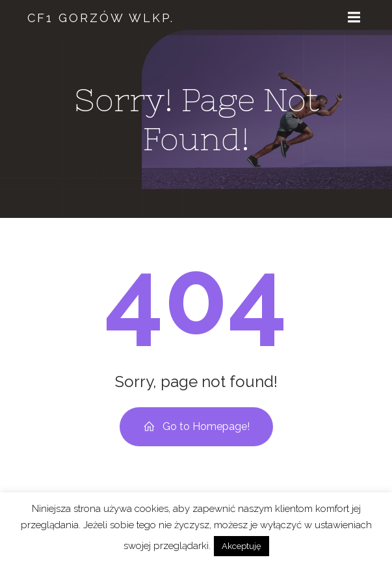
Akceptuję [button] (242, 546)
